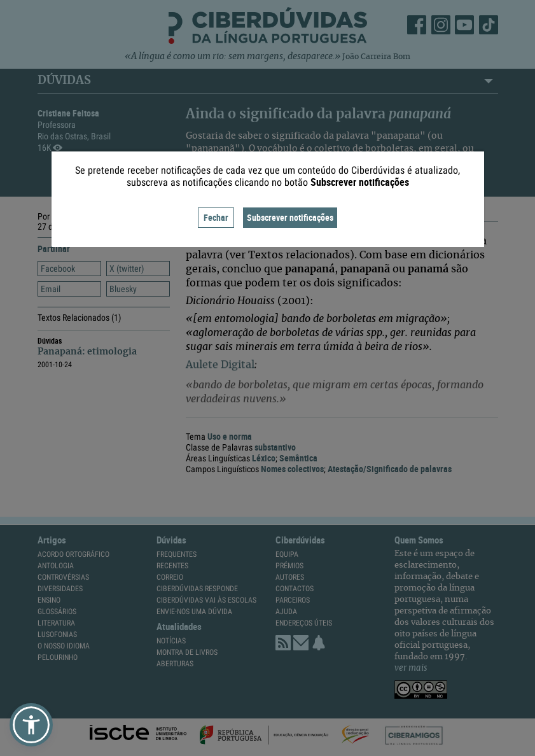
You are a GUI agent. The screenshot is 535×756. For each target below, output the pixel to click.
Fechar (216, 217)
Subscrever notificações (290, 217)
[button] (31, 725)
